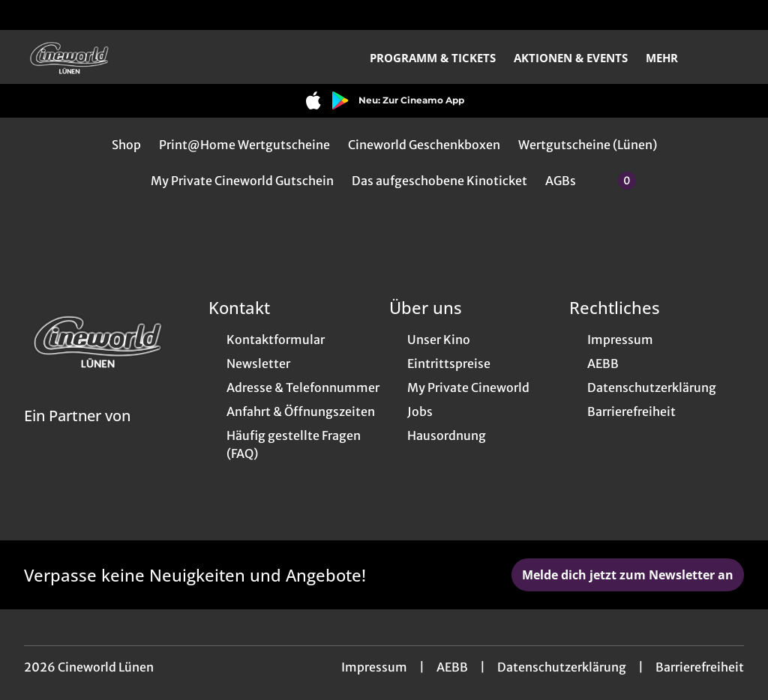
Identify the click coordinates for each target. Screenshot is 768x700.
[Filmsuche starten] (729, 57)
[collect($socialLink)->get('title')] (27, 15)
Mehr (671, 58)
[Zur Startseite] (129, 57)
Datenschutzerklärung (562, 667)
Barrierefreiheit (700, 667)
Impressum (374, 667)
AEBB (452, 667)
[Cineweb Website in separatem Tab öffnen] (77, 435)
